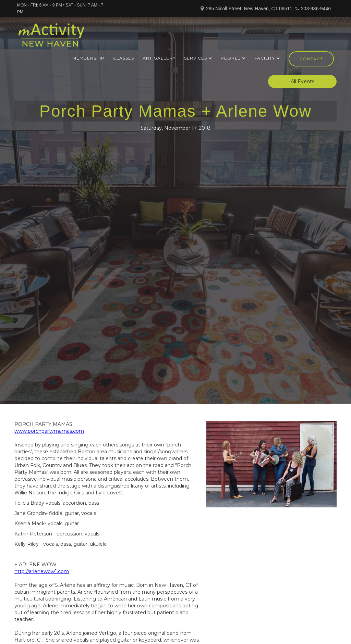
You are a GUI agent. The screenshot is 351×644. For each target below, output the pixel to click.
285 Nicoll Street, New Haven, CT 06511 (249, 9)
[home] (51, 38)
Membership (88, 58)
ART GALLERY (159, 58)
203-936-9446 (316, 9)
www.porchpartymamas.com (49, 431)
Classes (124, 58)
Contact (311, 59)
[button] (198, 58)
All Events (302, 81)
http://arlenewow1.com (42, 571)
